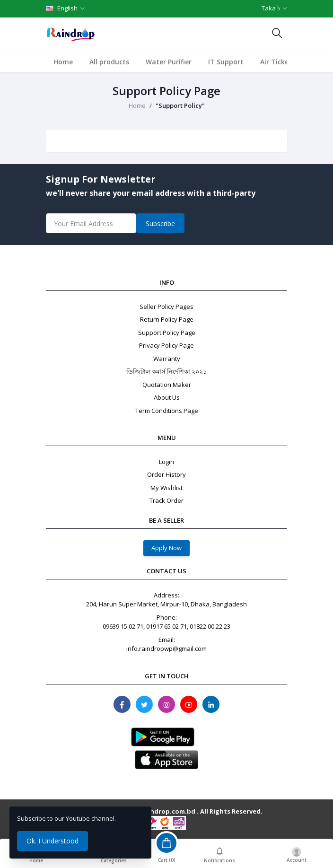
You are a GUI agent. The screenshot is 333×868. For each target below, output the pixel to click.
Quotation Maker (167, 385)
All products (109, 62)
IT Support (226, 62)
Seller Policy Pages (166, 307)
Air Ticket (276, 62)
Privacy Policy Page (166, 345)
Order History (166, 474)
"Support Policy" (180, 105)
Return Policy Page (167, 319)
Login (166, 462)
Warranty (167, 359)
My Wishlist (166, 488)
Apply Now (166, 548)
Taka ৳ (271, 8)
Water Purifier (169, 62)
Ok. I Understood (53, 841)
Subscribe (160, 224)
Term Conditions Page (167, 411)
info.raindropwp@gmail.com (166, 649)
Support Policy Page (167, 333)
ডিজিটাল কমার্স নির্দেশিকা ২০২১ (166, 371)
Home (63, 62)
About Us (167, 397)
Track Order (166, 500)
